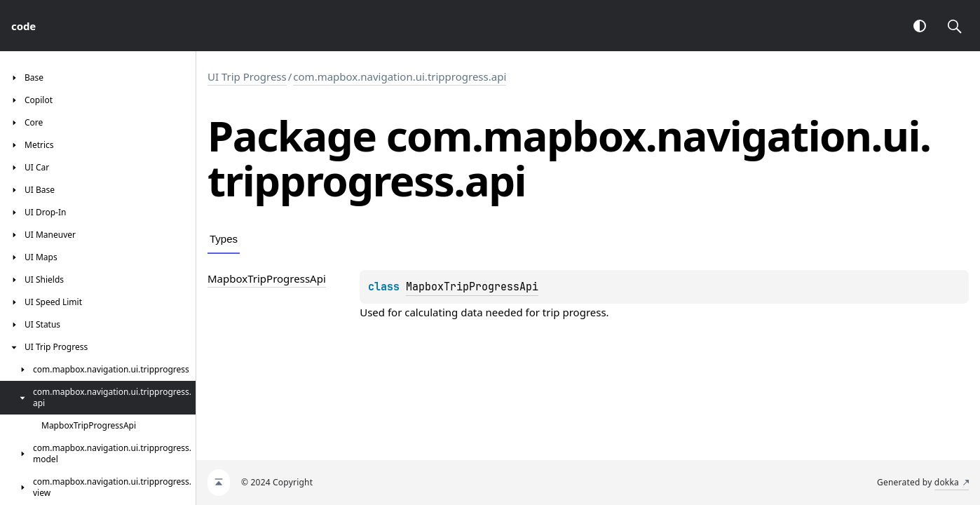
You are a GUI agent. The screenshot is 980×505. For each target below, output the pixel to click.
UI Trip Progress (247, 76)
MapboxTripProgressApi (472, 287)
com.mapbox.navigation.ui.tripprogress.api (400, 76)
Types (224, 239)
